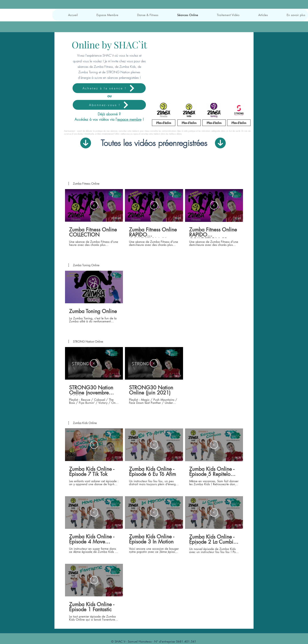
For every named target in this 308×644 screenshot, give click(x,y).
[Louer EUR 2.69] (94, 287)
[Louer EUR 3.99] (94, 445)
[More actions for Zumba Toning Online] (84, 265)
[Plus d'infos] (164, 123)
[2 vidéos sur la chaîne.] (154, 376)
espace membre (129, 119)
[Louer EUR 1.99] (94, 205)
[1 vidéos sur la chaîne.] (154, 297)
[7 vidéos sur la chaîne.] (154, 525)
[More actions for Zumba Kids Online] (82, 423)
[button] (101, 15)
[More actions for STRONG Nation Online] (86, 342)
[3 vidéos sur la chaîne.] (154, 218)
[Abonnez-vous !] (109, 105)
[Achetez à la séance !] (109, 88)
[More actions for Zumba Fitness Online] (84, 184)
